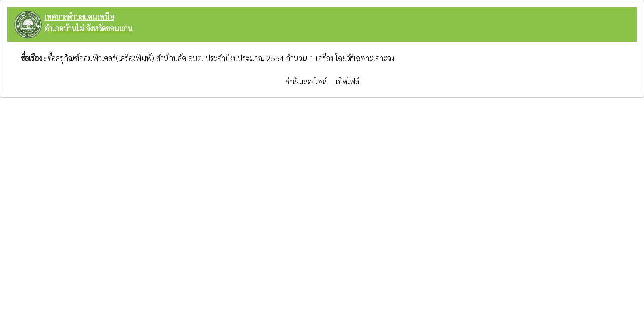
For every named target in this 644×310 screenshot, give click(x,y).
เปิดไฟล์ (347, 81)
